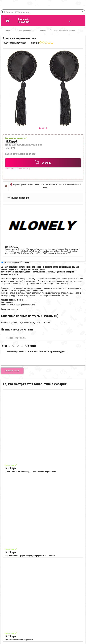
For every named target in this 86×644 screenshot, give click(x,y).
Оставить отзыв (12, 371)
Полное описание (20, 198)
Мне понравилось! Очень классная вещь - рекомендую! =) (43, 357)
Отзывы (26, 262)
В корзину (43, 163)
